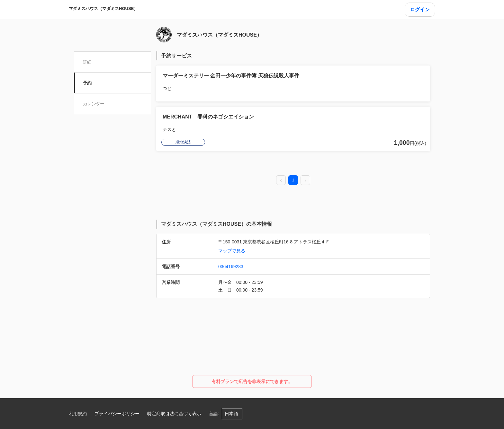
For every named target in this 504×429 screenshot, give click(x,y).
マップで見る (232, 251)
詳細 (87, 62)
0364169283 (231, 267)
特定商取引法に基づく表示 (174, 414)
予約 (87, 83)
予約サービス (176, 56)
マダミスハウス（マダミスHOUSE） (103, 9)
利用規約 (78, 414)
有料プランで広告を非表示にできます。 (252, 381)
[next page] (305, 180)
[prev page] (281, 180)
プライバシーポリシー (117, 414)
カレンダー (94, 104)
